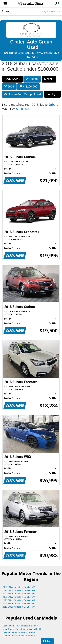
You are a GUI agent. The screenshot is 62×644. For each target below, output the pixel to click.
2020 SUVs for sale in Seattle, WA (19, 604)
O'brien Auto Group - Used (22, 94)
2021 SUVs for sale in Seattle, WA (19, 600)
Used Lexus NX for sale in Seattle (19, 636)
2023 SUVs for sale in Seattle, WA (19, 594)
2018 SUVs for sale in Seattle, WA (19, 607)
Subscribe (56, 11)
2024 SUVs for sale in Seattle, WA (19, 590)
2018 (9, 87)
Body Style (13, 79)
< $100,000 (28, 87)
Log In (45, 11)
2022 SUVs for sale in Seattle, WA (19, 597)
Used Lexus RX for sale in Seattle (19, 632)
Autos (6, 11)
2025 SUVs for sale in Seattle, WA (19, 587)
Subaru (32, 79)
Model (49, 79)
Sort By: (52, 94)
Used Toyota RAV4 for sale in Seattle (20, 626)
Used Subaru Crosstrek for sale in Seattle (22, 629)
